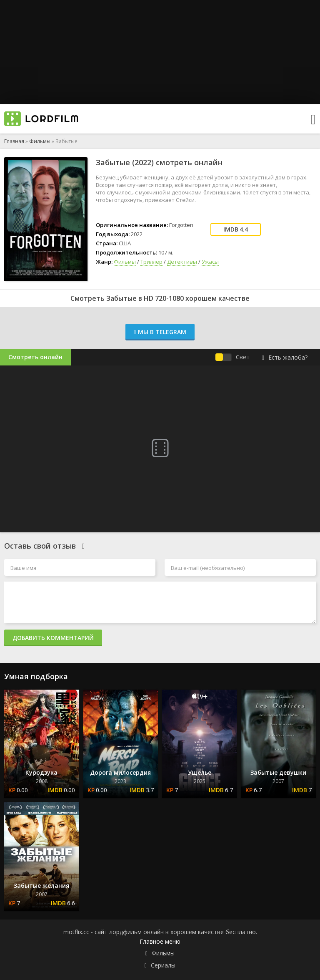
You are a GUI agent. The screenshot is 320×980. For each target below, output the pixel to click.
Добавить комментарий (53, 638)
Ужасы (210, 262)
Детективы (182, 262)
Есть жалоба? (285, 357)
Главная (14, 141)
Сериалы (163, 965)
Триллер (151, 262)
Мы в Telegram (160, 332)
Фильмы (40, 141)
